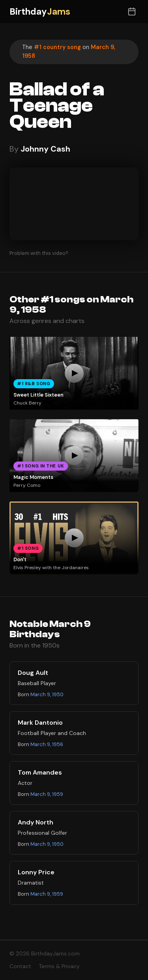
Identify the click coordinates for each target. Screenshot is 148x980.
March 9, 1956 (47, 744)
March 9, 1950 (47, 694)
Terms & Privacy (59, 966)
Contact (20, 966)
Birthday (40, 12)
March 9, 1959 (47, 794)
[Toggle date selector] (132, 12)
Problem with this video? (39, 253)
